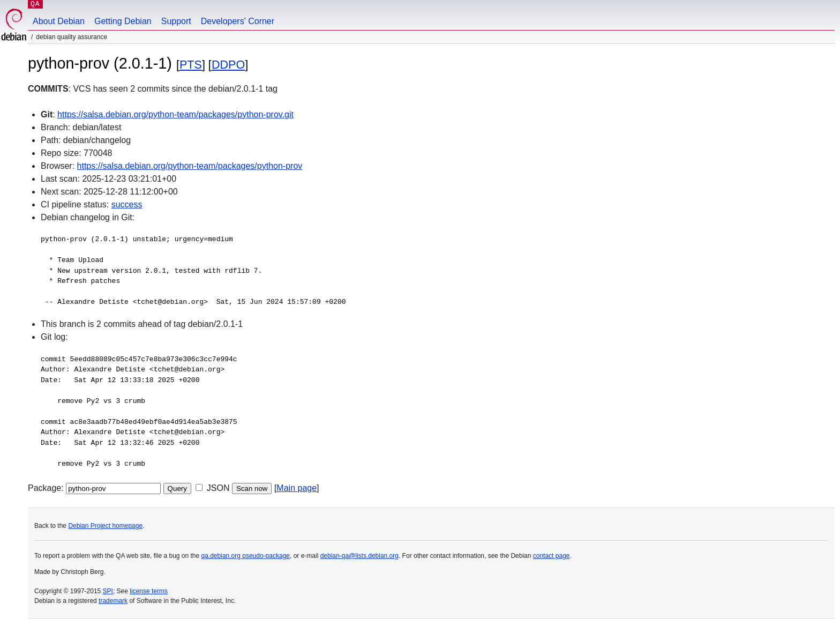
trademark (113, 601)
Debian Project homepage (105, 526)
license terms (149, 591)
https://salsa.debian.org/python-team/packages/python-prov (190, 166)
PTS (191, 65)
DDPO (228, 65)
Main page (297, 488)
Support (176, 21)
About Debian (59, 21)
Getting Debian (123, 21)
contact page (552, 556)
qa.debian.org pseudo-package (246, 556)
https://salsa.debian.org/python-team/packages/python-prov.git (175, 114)
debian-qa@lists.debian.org (359, 556)
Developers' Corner (238, 21)
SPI (108, 591)
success (127, 204)
